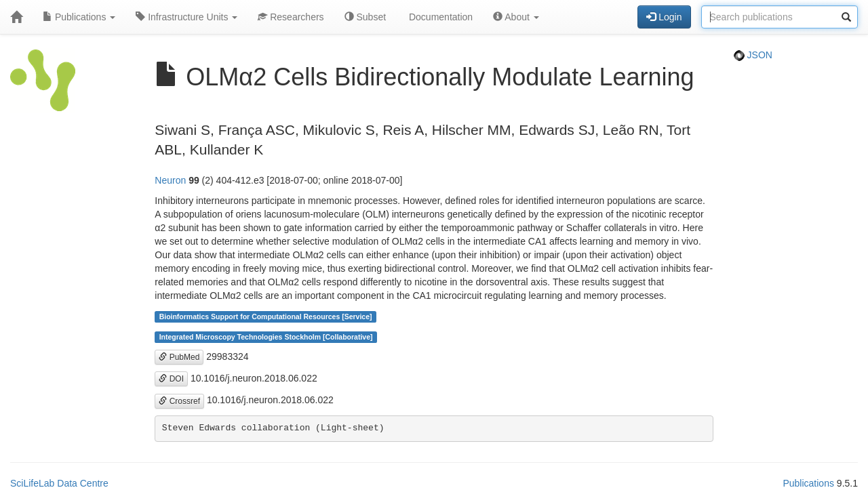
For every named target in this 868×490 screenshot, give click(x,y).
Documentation (439, 17)
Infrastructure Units (186, 17)
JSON (753, 55)
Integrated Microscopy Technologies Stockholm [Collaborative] (266, 337)
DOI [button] (171, 379)
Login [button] (664, 17)
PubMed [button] (179, 357)
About (516, 17)
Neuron (170, 180)
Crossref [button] (179, 401)
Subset (365, 17)
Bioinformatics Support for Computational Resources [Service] (266, 317)
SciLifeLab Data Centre (59, 483)
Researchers (291, 17)
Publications (79, 17)
